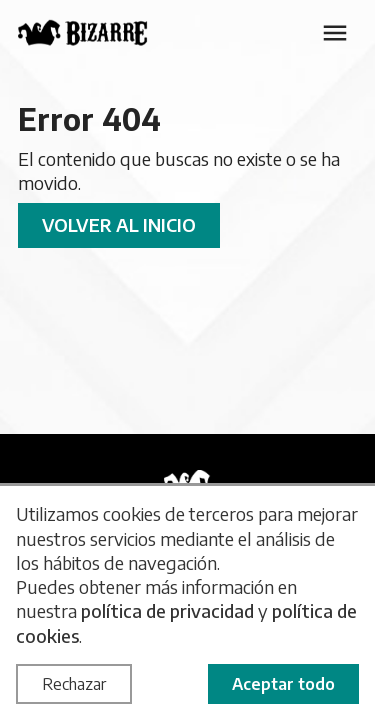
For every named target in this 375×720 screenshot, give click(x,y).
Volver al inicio (119, 224)
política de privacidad (167, 610)
